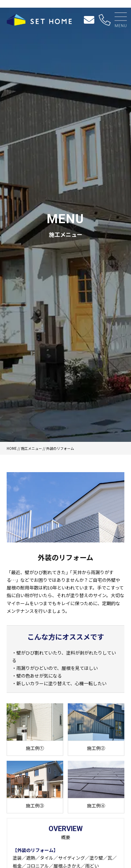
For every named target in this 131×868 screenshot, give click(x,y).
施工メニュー (31, 448)
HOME (12, 448)
